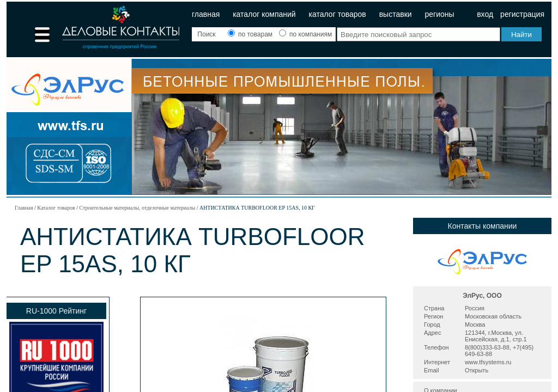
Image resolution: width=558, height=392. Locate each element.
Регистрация (522, 14)
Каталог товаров (338, 14)
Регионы (439, 14)
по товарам (251, 34)
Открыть (477, 370)
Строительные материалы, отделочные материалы (137, 208)
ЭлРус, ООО (482, 296)
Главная (206, 14)
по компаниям (305, 34)
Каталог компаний (264, 14)
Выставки (396, 14)
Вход (485, 14)
